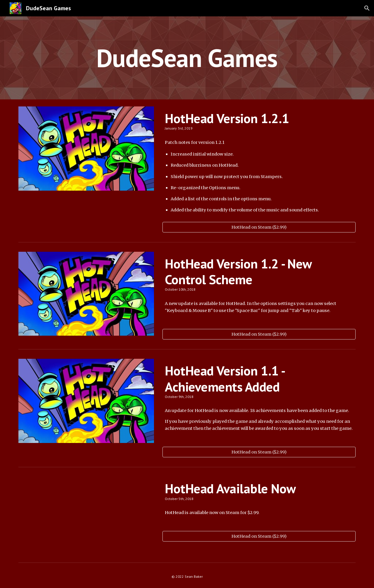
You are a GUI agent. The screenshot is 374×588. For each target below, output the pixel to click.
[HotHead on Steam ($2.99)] (259, 227)
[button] (367, 8)
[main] (187, 58)
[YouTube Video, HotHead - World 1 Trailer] (86, 515)
